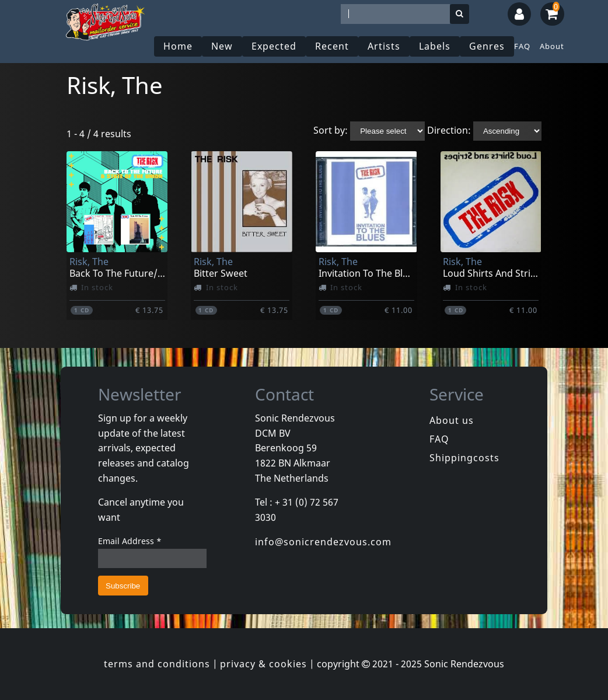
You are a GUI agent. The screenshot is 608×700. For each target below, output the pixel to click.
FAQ (522, 46)
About (552, 46)
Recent (332, 46)
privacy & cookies (263, 664)
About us (452, 420)
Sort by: (331, 130)
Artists (384, 46)
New (222, 46)
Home (178, 46)
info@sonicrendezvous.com (323, 542)
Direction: (449, 130)
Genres (487, 46)
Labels (435, 46)
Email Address (130, 541)
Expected (274, 46)
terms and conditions (157, 664)
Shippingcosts (464, 458)
